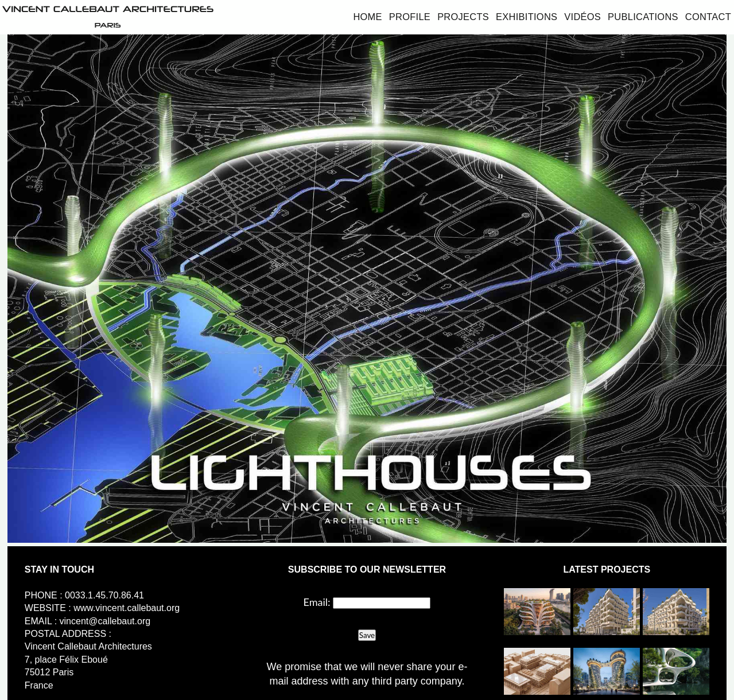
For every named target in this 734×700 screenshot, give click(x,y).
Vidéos (582, 17)
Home (367, 17)
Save (367, 635)
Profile (410, 17)
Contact (708, 17)
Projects (463, 17)
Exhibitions (527, 17)
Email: (317, 602)
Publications (643, 17)
